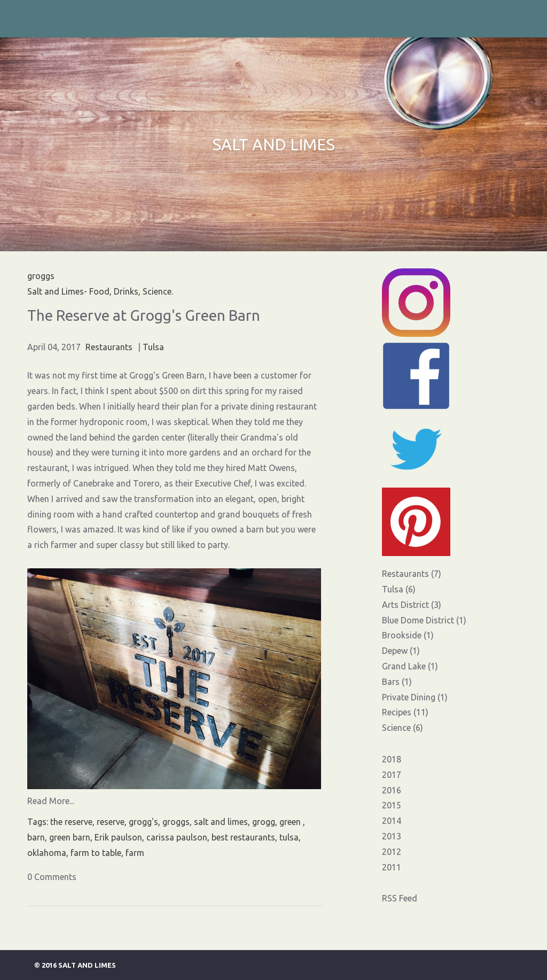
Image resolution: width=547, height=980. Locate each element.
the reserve (71, 822)
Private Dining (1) (415, 697)
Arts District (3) (412, 605)
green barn (70, 837)
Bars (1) (397, 682)
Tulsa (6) (399, 589)
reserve (111, 822)
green (291, 822)
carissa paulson (177, 837)
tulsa (289, 837)
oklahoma (47, 853)
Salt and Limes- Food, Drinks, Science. (100, 291)
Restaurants (109, 347)
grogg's (143, 822)
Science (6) (403, 728)
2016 (392, 790)
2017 (392, 775)
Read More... (51, 801)
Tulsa (153, 347)
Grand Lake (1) (410, 666)
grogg (264, 822)
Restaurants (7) (412, 574)
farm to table (96, 853)
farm (135, 853)
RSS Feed (400, 898)
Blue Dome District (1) (424, 620)
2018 (392, 759)
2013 (392, 836)
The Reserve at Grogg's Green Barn (144, 315)
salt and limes (221, 822)
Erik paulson (118, 837)
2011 (392, 867)
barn (36, 837)
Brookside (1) (408, 635)
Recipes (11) (405, 712)
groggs (176, 822)
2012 (392, 852)
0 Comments (52, 877)
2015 (392, 805)
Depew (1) (401, 651)
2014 (392, 821)
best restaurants (243, 837)
